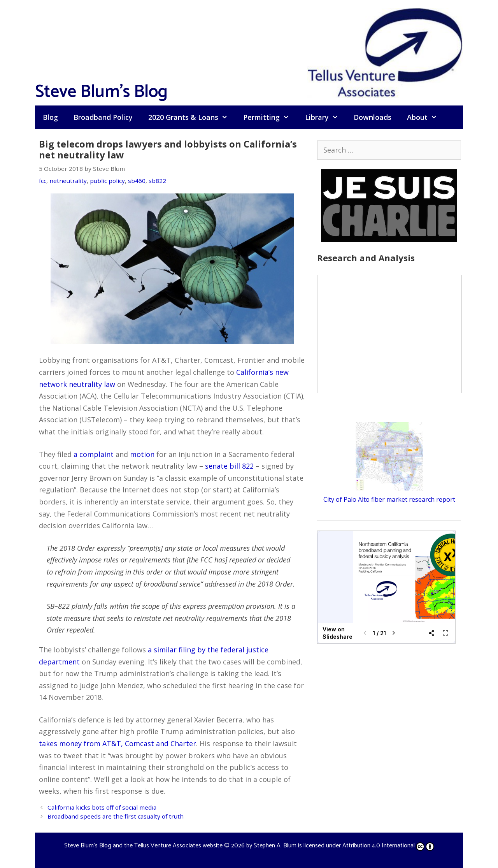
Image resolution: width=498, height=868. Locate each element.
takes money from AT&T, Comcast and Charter (117, 743)
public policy (107, 181)
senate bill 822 (229, 466)
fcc (43, 181)
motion (142, 454)
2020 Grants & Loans (192, 117)
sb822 (157, 181)
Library (325, 117)
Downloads (373, 117)
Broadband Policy (103, 117)
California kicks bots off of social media (102, 807)
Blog (50, 117)
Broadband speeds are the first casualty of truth (116, 816)
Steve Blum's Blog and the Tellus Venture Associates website (143, 846)
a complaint (94, 454)
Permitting (270, 117)
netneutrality (68, 181)
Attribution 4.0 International (388, 846)
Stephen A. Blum (275, 846)
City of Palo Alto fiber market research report (389, 499)
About (426, 117)
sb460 (137, 181)
